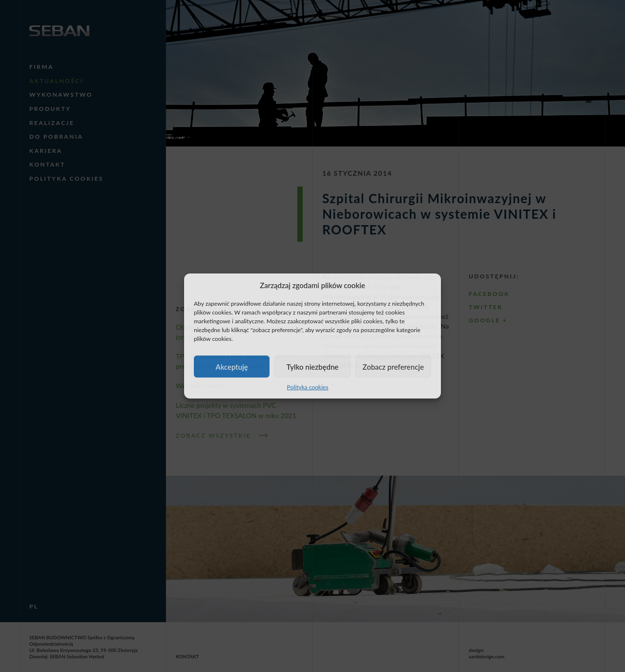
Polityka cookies (308, 387)
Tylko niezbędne (313, 367)
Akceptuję (232, 367)
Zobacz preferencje (393, 367)
